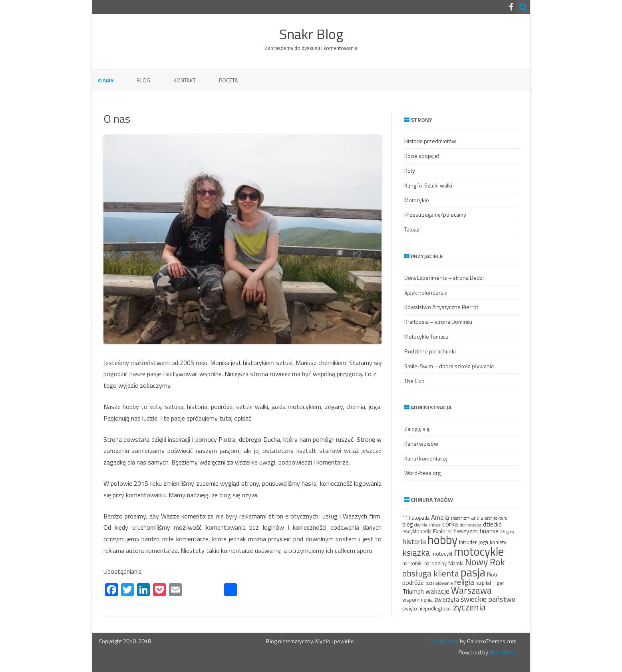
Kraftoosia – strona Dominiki (438, 322)
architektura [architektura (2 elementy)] (496, 518)
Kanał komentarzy (426, 458)
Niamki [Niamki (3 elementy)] (456, 563)
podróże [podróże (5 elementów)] (413, 582)
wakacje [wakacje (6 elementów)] (437, 591)
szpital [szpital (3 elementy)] (484, 583)
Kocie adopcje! (422, 156)
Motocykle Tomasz (426, 336)
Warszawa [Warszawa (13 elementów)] (471, 590)
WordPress (502, 652)
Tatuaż (412, 229)
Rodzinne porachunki (430, 351)
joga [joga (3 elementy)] (483, 542)
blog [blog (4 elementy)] (407, 524)
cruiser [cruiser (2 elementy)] (435, 525)
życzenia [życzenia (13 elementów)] (469, 607)
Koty (410, 170)
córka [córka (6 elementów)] (450, 524)
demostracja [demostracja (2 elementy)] (471, 525)
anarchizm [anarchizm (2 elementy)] (460, 518)
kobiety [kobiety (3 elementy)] (498, 542)
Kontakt (185, 80)
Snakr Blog (311, 34)
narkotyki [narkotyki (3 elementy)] (412, 563)
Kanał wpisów (421, 444)
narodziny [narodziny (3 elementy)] (435, 563)
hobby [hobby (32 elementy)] (442, 540)
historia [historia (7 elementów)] (414, 541)
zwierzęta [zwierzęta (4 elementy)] (447, 599)
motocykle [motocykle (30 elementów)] (479, 551)
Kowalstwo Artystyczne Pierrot (441, 307)
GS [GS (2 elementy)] (503, 532)
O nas (106, 80)
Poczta (228, 80)
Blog (143, 80)
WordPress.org (422, 473)
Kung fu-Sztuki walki (428, 185)
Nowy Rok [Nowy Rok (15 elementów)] (485, 562)
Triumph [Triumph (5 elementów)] (413, 591)
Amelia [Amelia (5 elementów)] (440, 517)
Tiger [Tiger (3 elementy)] (498, 583)
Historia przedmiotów (430, 141)
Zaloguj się (417, 429)
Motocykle (417, 200)
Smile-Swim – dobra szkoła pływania (449, 366)
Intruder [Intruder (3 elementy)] (468, 542)
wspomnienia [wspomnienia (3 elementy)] (417, 600)
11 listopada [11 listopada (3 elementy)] (416, 518)
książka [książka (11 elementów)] (416, 552)
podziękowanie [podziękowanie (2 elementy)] (439, 583)
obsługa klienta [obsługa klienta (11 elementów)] (431, 573)
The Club (414, 381)
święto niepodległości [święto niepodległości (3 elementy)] (427, 608)
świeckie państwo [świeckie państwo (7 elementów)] (488, 599)
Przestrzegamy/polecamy (435, 214)
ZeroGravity (444, 641)
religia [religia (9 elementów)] (464, 582)
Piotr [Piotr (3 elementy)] (492, 574)
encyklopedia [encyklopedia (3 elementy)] (417, 531)
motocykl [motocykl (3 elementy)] (442, 554)
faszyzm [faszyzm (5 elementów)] (466, 531)
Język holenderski (426, 292)
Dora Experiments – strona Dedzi (444, 278)
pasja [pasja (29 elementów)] (473, 572)
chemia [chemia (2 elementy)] (421, 525)
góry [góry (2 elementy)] (510, 532)
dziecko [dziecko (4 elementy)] (492, 524)
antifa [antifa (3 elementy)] (477, 518)
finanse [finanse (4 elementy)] (489, 531)
